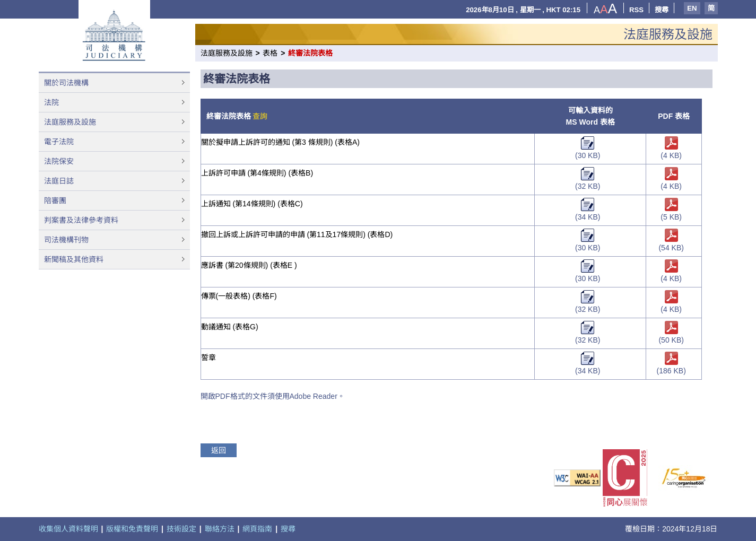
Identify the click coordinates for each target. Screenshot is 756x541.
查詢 (260, 116)
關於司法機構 (66, 83)
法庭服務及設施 (70, 122)
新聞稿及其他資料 (74, 259)
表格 (270, 53)
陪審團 (55, 200)
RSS (636, 10)
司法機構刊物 (66, 240)
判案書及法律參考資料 (81, 220)
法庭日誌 (59, 181)
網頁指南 (257, 529)
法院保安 (59, 161)
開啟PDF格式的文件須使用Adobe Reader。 (273, 396)
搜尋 (662, 10)
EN (692, 8)
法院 (51, 102)
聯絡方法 (220, 529)
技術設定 (181, 529)
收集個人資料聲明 (68, 529)
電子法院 (59, 142)
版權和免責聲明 (132, 529)
